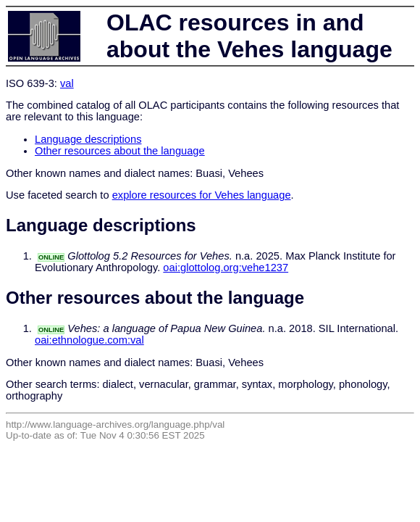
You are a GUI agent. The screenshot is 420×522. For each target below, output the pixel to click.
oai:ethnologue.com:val (89, 340)
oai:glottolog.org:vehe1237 (226, 268)
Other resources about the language (120, 151)
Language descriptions (88, 139)
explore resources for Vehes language (202, 195)
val (67, 83)
